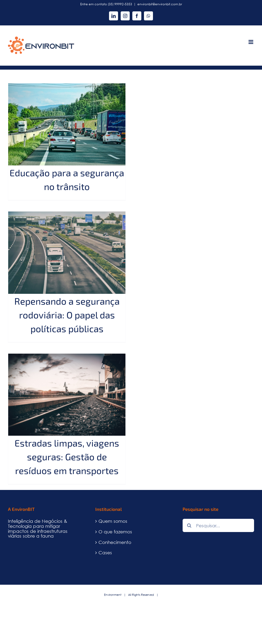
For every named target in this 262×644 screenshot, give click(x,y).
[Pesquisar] (189, 525)
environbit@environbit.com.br (160, 4)
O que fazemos (115, 532)
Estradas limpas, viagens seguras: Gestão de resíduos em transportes (67, 457)
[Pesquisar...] (218, 525)
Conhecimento (115, 542)
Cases (105, 553)
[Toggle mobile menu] (251, 42)
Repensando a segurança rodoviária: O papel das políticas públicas (67, 315)
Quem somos (113, 521)
